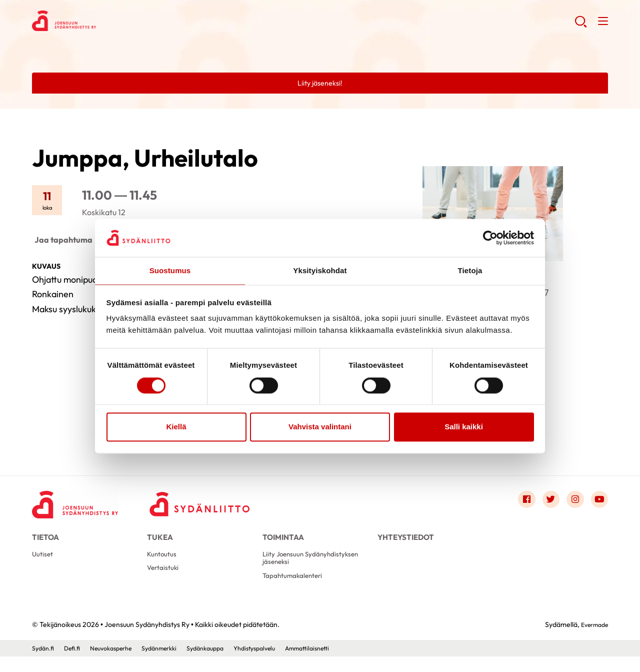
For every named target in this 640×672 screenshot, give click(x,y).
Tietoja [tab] (470, 270)
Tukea (160, 542)
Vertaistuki (165, 581)
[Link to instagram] (571, 502)
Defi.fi (76, 663)
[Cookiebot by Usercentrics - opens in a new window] (490, 237)
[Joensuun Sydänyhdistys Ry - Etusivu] (82, 505)
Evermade (592, 640)
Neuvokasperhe (120, 663)
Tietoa (45, 542)
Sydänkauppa (227, 663)
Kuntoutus (164, 565)
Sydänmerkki (175, 663)
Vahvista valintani (320, 428)
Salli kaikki (464, 428)
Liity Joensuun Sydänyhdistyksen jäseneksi (307, 569)
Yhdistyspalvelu (282, 663)
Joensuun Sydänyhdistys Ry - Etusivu (112, 23)
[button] (579, 25)
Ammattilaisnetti (342, 663)
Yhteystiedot (406, 542)
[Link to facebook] (517, 502)
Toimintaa (283, 542)
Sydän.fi (44, 663)
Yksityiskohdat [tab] (320, 270)
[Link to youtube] (598, 502)
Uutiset (44, 565)
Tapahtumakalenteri (296, 590)
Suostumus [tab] (170, 270)
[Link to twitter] (544, 502)
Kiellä (176, 428)
